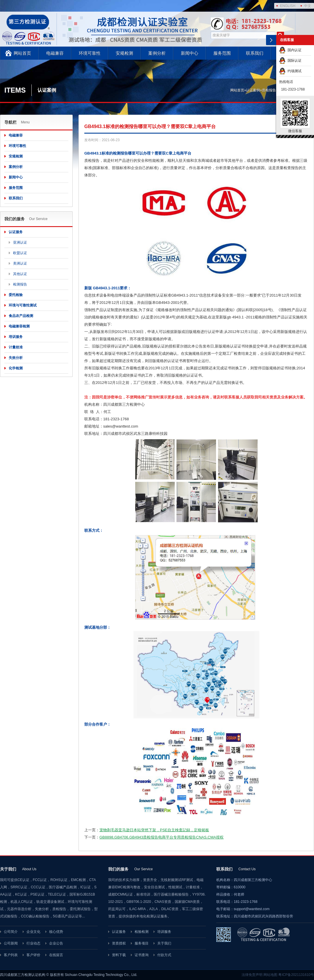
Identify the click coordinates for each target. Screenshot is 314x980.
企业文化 (33, 932)
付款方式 (164, 955)
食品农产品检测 (21, 316)
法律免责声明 (252, 975)
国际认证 (290, 61)
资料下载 (119, 955)
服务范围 (222, 53)
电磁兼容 (55, 53)
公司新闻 (11, 943)
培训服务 (16, 337)
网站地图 (270, 975)
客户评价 (33, 955)
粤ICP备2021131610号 (296, 975)
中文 (308, 6)
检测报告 (20, 284)
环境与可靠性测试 (23, 305)
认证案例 (253, 90)
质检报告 (269, 90)
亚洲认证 (20, 242)
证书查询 (142, 955)
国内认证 (290, 50)
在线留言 (56, 955)
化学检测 (16, 368)
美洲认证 (20, 263)
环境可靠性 (90, 53)
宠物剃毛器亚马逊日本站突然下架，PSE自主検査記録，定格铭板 (154, 830)
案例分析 (157, 53)
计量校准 (16, 347)
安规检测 (124, 53)
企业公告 (56, 943)
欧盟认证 (20, 253)
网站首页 (22, 53)
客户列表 (11, 955)
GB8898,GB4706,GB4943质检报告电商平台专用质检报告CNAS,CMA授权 (162, 837)
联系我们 (255, 53)
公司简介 (11, 932)
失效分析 (16, 358)
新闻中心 (190, 53)
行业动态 (33, 943)
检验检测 (142, 932)
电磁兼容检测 (19, 326)
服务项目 (142, 943)
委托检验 (16, 295)
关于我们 (164, 943)
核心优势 (56, 932)
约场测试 (290, 71)
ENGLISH (288, 6)
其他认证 (20, 274)
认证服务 (16, 232)
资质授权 (119, 943)
